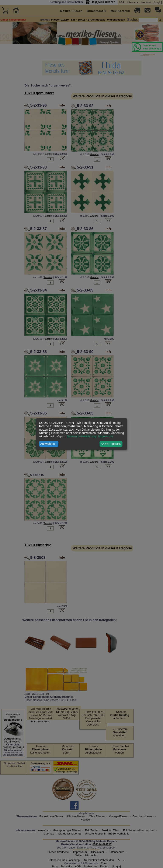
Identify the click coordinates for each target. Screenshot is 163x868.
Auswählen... (49, 444)
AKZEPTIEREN (111, 444)
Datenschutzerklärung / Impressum (90, 436)
